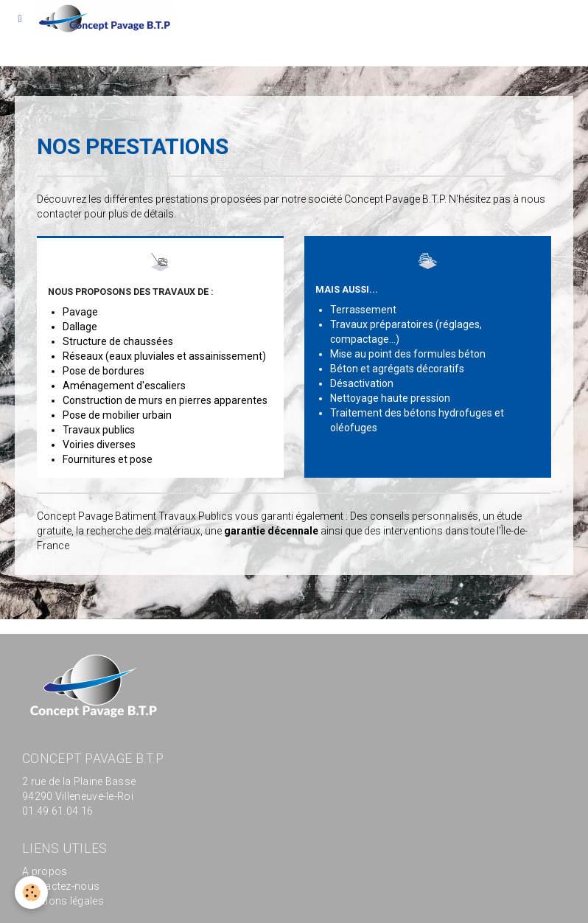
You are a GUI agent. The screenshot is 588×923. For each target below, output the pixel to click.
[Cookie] (31, 892)
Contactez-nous (61, 886)
